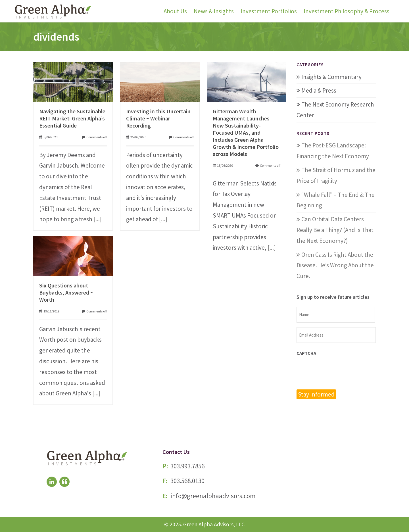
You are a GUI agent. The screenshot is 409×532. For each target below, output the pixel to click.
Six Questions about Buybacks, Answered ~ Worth (66, 292)
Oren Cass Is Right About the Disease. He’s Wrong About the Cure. (335, 265)
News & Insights (214, 11)
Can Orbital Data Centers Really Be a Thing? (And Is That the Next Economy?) (335, 230)
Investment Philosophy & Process (347, 11)
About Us (175, 11)
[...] (98, 219)
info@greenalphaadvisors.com (213, 496)
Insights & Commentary (331, 77)
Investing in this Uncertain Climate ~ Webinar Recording (158, 118)
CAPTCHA (306, 353)
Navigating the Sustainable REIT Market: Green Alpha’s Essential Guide (72, 118)
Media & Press (319, 90)
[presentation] (340, 372)
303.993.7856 (187, 466)
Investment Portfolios (269, 11)
